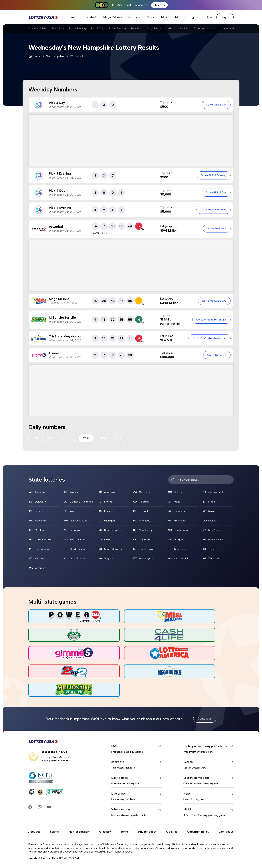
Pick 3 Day (63, 30)
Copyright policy (198, 830)
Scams (54, 830)
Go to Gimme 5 (216, 355)
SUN (36, 438)
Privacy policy (147, 830)
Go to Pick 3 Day (216, 105)
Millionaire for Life (208, 30)
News (150, 17)
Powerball (89, 17)
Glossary (105, 830)
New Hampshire (38, 30)
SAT (138, 438)
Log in (225, 17)
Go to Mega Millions (214, 301)
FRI (122, 438)
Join (209, 17)
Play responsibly (79, 830)
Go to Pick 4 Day (216, 192)
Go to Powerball (216, 228)
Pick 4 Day (110, 30)
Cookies (172, 830)
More (181, 17)
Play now (159, 5)
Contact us (205, 717)
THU (106, 438)
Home (72, 17)
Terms (124, 830)
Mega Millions (113, 17)
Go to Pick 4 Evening (213, 210)
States (134, 17)
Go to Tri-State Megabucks (209, 338)
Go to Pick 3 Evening (213, 175)
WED (88, 438)
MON (53, 438)
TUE (71, 438)
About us (34, 830)
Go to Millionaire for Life (211, 320)
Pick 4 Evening (135, 30)
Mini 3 (165, 17)
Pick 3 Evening (87, 30)
